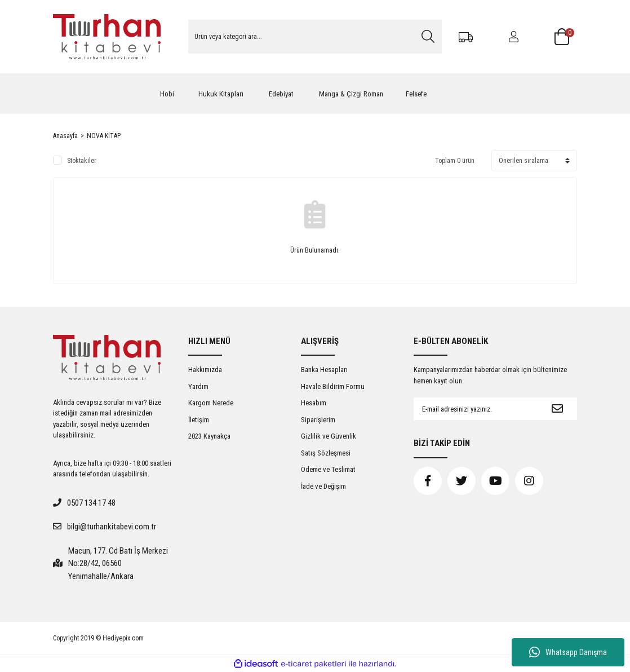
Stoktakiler (82, 161)
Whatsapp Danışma (568, 652)
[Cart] (566, 37)
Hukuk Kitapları (221, 94)
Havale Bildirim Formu (333, 386)
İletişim (199, 420)
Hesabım (314, 403)
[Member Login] (514, 37)
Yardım (198, 386)
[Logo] (107, 37)
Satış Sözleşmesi (326, 453)
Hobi (167, 94)
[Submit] (557, 409)
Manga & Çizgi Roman (351, 94)
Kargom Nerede (211, 403)
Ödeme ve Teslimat (328, 469)
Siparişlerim (318, 420)
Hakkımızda (205, 370)
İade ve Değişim (323, 486)
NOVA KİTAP (104, 136)
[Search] (315, 37)
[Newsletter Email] (476, 409)
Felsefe (416, 94)
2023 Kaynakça (209, 436)
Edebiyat (281, 94)
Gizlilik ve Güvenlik (329, 436)
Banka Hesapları (324, 370)
